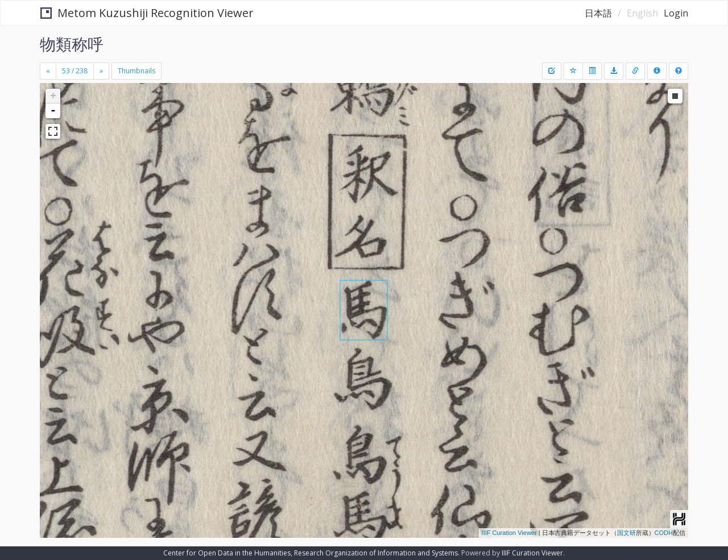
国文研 (626, 533)
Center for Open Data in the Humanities (227, 553)
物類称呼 (72, 44)
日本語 (598, 13)
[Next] (101, 71)
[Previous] (48, 71)
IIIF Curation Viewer (509, 533)
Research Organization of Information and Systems (376, 553)
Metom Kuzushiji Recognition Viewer (147, 13)
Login (676, 13)
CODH (664, 533)
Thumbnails (136, 71)
